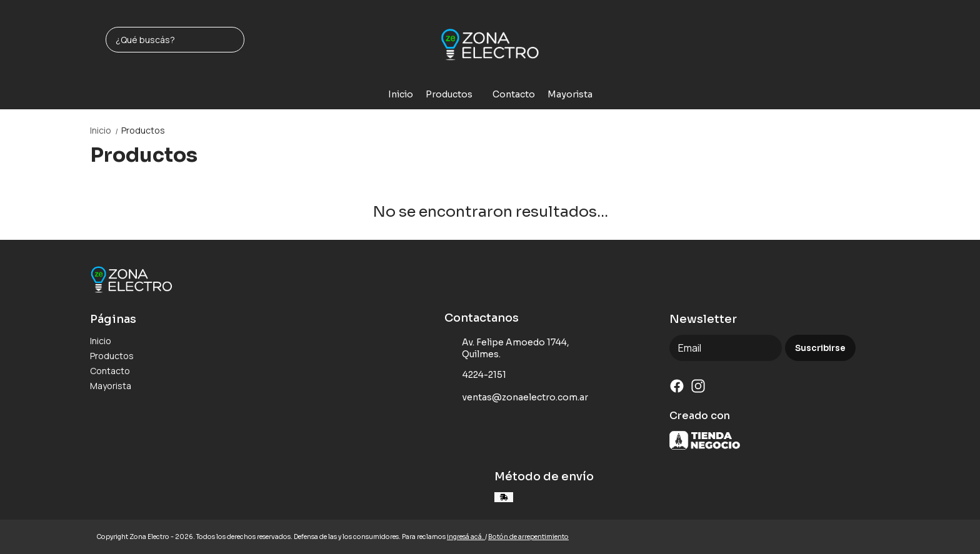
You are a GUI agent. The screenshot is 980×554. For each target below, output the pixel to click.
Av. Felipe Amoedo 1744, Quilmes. (507, 348)
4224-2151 (475, 375)
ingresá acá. (466, 537)
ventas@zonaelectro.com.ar (516, 398)
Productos (455, 94)
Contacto (514, 94)
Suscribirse (820, 348)
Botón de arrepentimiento (528, 537)
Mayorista (570, 94)
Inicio (401, 94)
